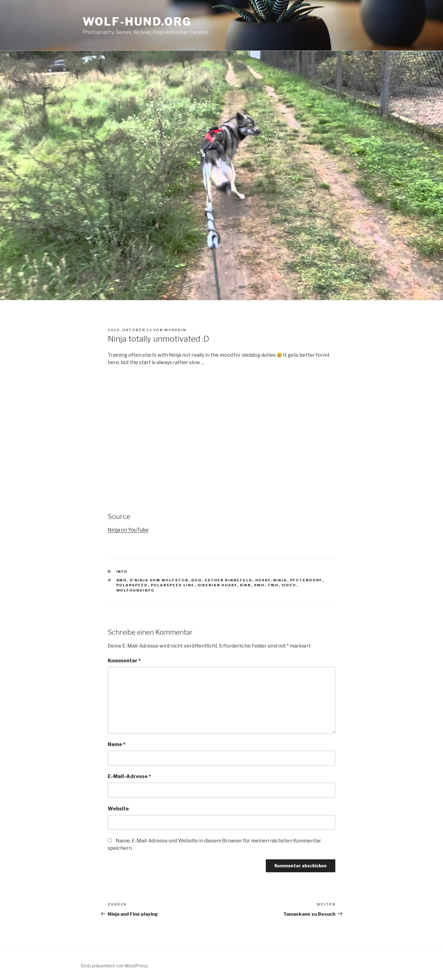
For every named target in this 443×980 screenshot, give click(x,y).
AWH (122, 580)
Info (122, 572)
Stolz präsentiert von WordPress (114, 966)
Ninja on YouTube (128, 530)
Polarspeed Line (173, 585)
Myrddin (175, 330)
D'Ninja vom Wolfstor (159, 580)
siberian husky (217, 585)
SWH (259, 585)
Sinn (245, 585)
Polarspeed (132, 585)
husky (263, 580)
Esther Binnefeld (229, 580)
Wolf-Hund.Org (137, 22)
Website (118, 809)
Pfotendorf (306, 580)
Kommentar (124, 661)
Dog (197, 580)
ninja (280, 580)
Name (117, 744)
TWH (273, 585)
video (289, 585)
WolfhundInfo (136, 590)
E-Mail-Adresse (129, 776)
